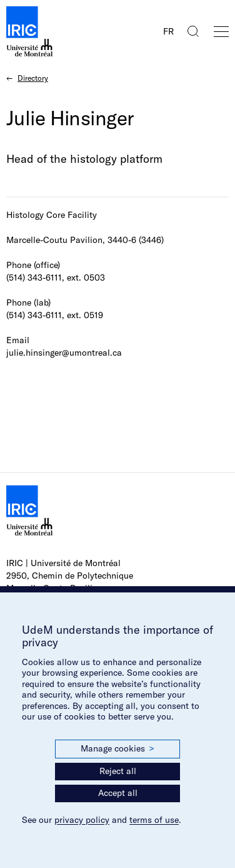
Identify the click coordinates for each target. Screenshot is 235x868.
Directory (33, 78)
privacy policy (82, 820)
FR (168, 31)
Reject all (118, 771)
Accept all (118, 793)
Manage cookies (117, 749)
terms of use (154, 820)
